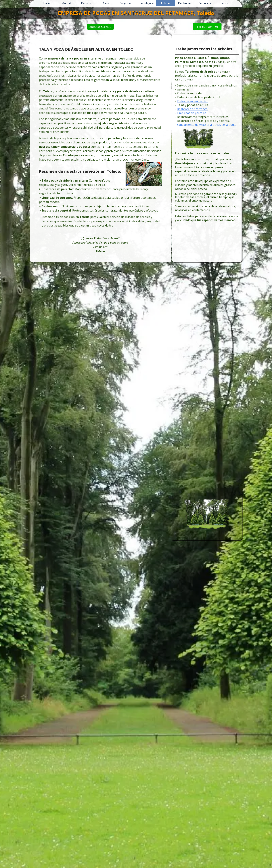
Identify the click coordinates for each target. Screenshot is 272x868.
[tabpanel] (100, 150)
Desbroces (185, 3)
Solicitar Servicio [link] (106, 27)
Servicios (205, 3)
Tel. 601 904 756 (191, 27)
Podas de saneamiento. (195, 109)
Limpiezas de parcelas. (194, 119)
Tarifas (225, 3)
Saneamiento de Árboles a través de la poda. (207, 129)
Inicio (46, 3)
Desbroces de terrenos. (195, 115)
